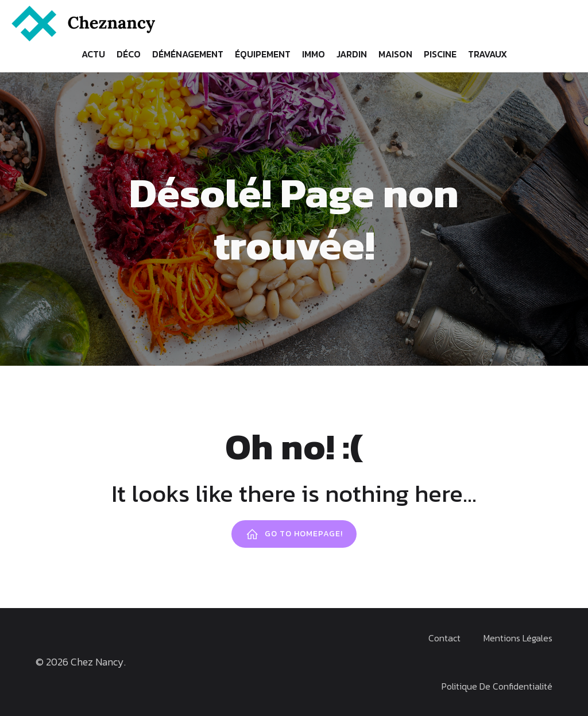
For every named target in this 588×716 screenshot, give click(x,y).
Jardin (352, 54)
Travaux (488, 54)
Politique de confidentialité (497, 686)
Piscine (440, 54)
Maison (395, 54)
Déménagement (188, 54)
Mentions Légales (518, 638)
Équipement (263, 54)
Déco (129, 54)
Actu (93, 54)
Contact (444, 638)
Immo (314, 54)
